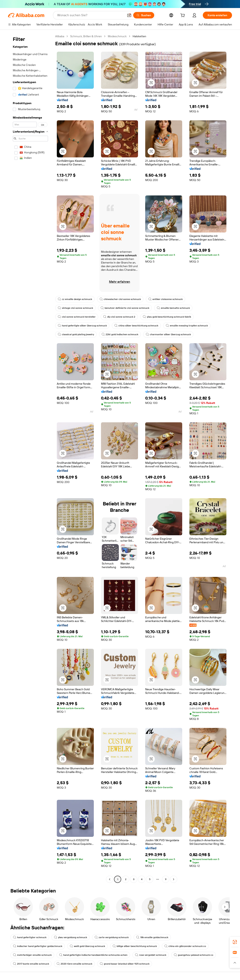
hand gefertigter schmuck (30, 937)
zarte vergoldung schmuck (112, 937)
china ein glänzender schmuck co (185, 946)
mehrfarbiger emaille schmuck (32, 955)
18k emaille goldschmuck (152, 937)
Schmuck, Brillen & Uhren (86, 36)
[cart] (183, 16)
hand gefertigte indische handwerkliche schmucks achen (93, 955)
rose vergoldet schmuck (151, 955)
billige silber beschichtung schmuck (135, 946)
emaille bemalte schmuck (173, 308)
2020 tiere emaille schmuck (74, 964)
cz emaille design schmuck (75, 299)
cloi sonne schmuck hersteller (77, 317)
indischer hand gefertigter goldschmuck (38, 946)
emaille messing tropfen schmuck (187, 326)
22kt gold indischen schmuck (120, 334)
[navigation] (30, 458)
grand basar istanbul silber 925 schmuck (125, 964)
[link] (235, 942)
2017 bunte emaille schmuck (31, 964)
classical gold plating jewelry (76, 334)
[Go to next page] (174, 879)
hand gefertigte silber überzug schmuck (82, 326)
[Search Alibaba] (90, 15)
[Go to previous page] (110, 879)
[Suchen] (144, 15)
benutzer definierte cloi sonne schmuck (125, 308)
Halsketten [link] (139, 36)
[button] (129, 15)
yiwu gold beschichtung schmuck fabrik (167, 317)
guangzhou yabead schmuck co (193, 955)
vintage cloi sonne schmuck (75, 308)
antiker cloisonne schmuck (165, 299)
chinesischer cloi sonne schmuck (120, 299)
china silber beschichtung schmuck (136, 326)
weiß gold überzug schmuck (87, 946)
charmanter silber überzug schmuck (168, 334)
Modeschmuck (117, 36)
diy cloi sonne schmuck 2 (119, 317)
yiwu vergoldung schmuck (70, 937)
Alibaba (60, 36)
